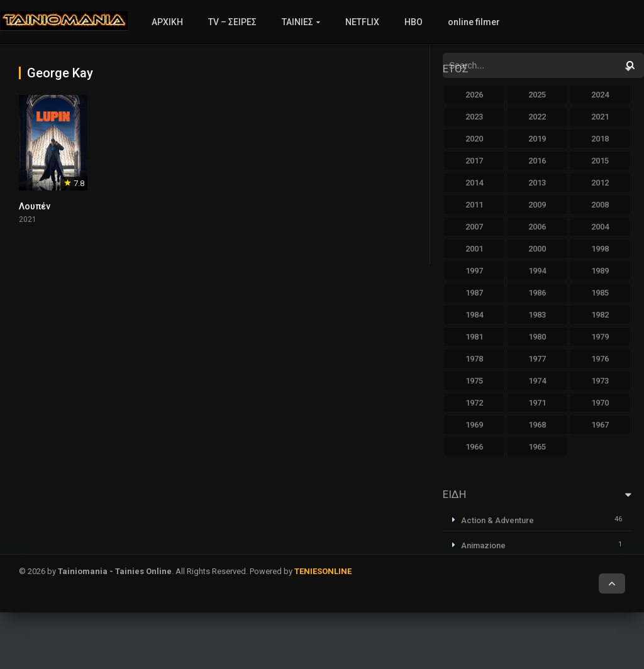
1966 (474, 447)
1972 (474, 403)
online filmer (474, 22)
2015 (600, 161)
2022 (537, 117)
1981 (474, 337)
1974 (537, 381)
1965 (537, 447)
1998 (600, 249)
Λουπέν (35, 206)
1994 (537, 271)
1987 (474, 293)
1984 (474, 315)
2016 (537, 161)
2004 (600, 227)
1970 (600, 403)
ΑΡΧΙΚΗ (167, 22)
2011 (474, 205)
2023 (474, 117)
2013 (537, 183)
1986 (537, 293)
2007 (474, 227)
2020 (474, 139)
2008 (600, 205)
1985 (600, 293)
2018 (600, 139)
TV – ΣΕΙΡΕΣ (232, 22)
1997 (474, 271)
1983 (537, 315)
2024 (600, 95)
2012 (600, 183)
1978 (474, 359)
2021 (600, 117)
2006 (537, 227)
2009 (537, 205)
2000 (537, 249)
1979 (600, 337)
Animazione (483, 545)
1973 (600, 381)
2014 (474, 183)
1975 (474, 381)
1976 (600, 359)
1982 (600, 315)
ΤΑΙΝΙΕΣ (297, 22)
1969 (474, 425)
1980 (537, 337)
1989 (600, 271)
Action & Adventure (497, 520)
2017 (474, 161)
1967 (600, 425)
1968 (537, 425)
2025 (537, 95)
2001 (474, 249)
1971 (537, 403)
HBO (414, 22)
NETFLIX (362, 22)
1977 (537, 359)
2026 (474, 95)
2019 (537, 139)
